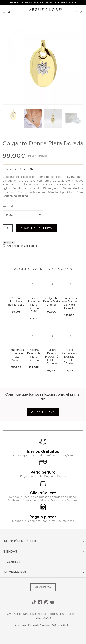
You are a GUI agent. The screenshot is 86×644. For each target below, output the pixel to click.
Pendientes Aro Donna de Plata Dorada (69, 303)
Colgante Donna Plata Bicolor (52, 301)
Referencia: (11, 169)
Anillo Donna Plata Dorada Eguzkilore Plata (69, 356)
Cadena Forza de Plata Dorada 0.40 (34, 305)
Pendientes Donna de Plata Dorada (16, 355)
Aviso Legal (21, 625)
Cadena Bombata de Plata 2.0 (16, 301)
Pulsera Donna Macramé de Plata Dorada (52, 356)
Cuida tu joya (43, 412)
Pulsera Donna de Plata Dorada (34, 355)
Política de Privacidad (39, 625)
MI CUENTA (43, 587)
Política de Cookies (62, 625)
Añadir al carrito (36, 228)
